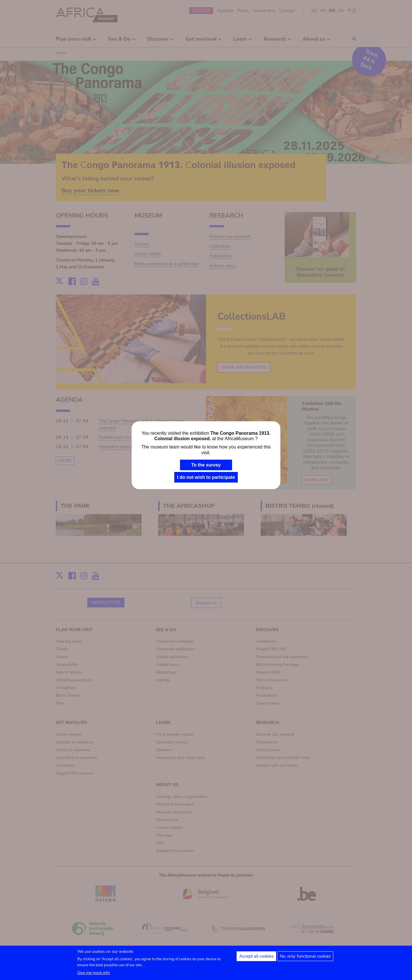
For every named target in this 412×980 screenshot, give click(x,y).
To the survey (206, 465)
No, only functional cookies (305, 958)
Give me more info (94, 975)
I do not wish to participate (206, 477)
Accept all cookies (256, 958)
